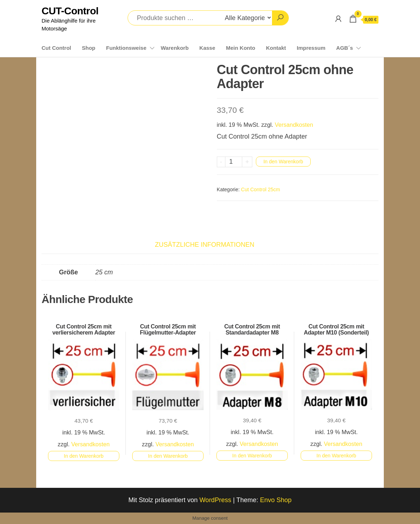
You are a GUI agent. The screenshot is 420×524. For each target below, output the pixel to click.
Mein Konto (241, 48)
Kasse (207, 48)
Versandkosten (294, 125)
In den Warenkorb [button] (84, 456)
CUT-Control (70, 11)
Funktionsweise (126, 48)
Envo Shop (276, 500)
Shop (89, 48)
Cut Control (56, 48)
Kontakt (276, 48)
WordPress (215, 500)
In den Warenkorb (283, 162)
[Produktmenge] (234, 162)
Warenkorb (175, 48)
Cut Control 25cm (261, 189)
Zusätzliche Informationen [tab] (205, 245)
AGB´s (345, 48)
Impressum (311, 48)
